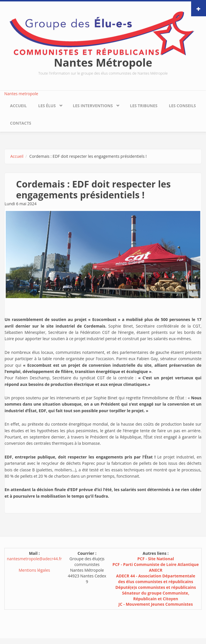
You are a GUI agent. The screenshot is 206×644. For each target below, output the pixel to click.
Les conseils (182, 106)
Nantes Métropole (103, 62)
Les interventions (93, 106)
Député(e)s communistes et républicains (156, 587)
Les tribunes (144, 106)
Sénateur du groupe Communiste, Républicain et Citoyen (156, 596)
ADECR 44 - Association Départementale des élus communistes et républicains (156, 579)
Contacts (21, 123)
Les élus (47, 106)
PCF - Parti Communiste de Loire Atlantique (156, 564)
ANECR (156, 570)
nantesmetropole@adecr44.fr (34, 559)
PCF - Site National (156, 559)
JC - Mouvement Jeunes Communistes (156, 604)
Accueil (18, 106)
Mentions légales (34, 570)
